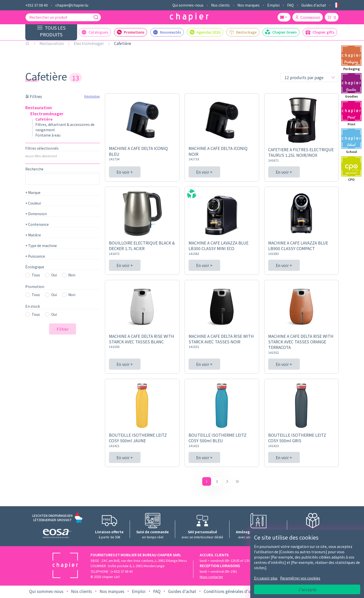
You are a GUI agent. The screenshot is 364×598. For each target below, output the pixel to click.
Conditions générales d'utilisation (236, 592)
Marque (33, 192)
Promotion (35, 286)
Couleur (33, 203)
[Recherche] (96, 17)
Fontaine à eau (48, 135)
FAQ (290, 5)
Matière (33, 235)
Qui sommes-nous (188, 5)
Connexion (308, 17)
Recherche (34, 169)
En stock (33, 306)
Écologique (35, 267)
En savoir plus (266, 578)
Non (72, 275)
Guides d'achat (314, 5)
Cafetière (123, 43)
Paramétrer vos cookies (300, 578)
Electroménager (89, 43)
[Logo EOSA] (58, 535)
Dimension (36, 214)
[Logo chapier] (189, 17)
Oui (54, 275)
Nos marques (248, 5)
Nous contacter (211, 578)
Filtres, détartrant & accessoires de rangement (65, 127)
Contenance (37, 224)
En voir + (125, 172)
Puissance (35, 256)
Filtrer (63, 329)
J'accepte (307, 589)
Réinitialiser (92, 96)
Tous (36, 275)
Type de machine (41, 246)
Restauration (52, 43)
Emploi (273, 5)
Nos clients (220, 5)
